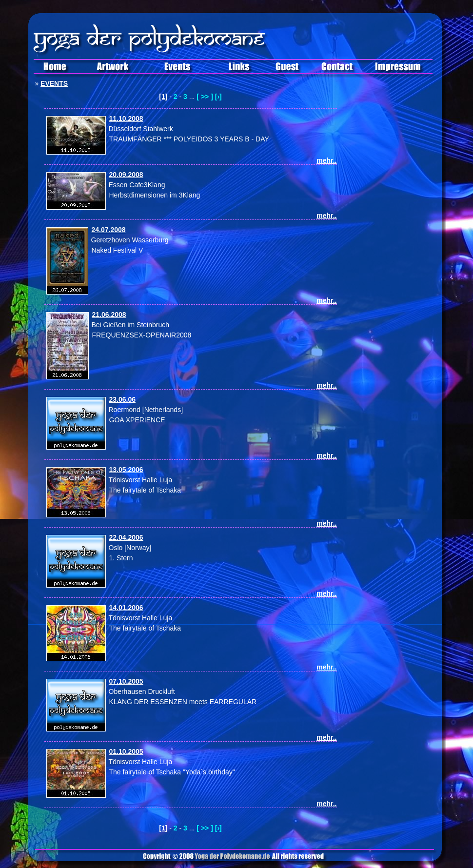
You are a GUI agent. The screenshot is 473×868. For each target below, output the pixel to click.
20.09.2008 (126, 175)
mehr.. (326, 160)
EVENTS (54, 83)
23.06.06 (123, 399)
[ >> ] (205, 97)
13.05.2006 (126, 470)
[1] (163, 97)
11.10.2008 (126, 118)
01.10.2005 (126, 751)
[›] (218, 97)
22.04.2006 (126, 537)
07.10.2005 (126, 681)
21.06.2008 (109, 315)
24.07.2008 (109, 230)
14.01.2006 (126, 608)
